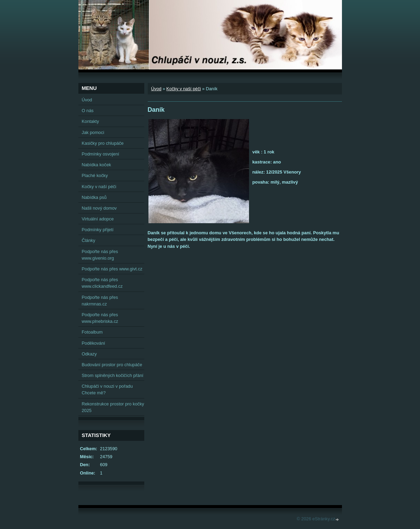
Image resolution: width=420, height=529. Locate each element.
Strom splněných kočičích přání (113, 375)
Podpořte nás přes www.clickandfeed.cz (102, 283)
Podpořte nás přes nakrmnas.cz (100, 301)
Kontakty (91, 121)
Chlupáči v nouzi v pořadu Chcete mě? (107, 389)
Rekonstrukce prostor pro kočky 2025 (113, 407)
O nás (88, 111)
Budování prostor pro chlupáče (112, 365)
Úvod (156, 89)
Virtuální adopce (98, 219)
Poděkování (94, 343)
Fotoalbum (92, 332)
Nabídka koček (97, 165)
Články (89, 240)
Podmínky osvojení (101, 154)
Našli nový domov (99, 208)
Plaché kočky (95, 175)
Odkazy (89, 354)
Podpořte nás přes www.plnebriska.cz (100, 318)
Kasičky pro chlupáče (103, 143)
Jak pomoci (93, 132)
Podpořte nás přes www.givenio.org (100, 255)
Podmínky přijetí (98, 230)
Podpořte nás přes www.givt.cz (112, 269)
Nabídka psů (94, 197)
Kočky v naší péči (184, 89)
